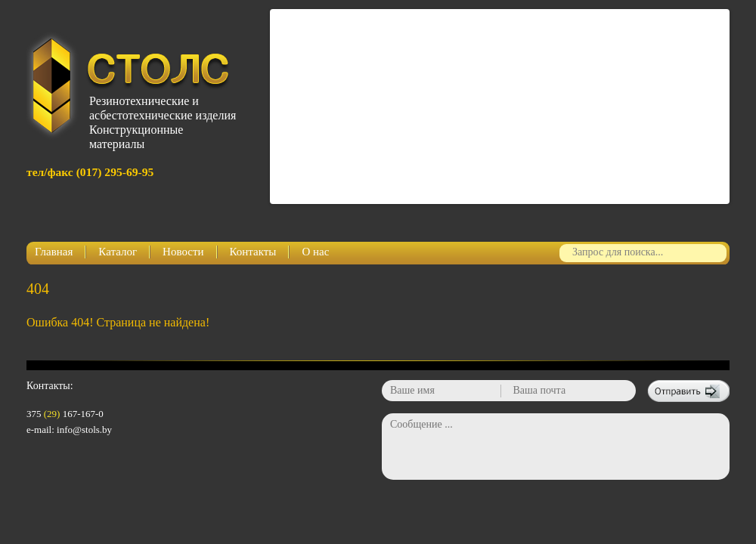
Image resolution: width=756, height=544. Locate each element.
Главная (54, 252)
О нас (315, 252)
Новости (183, 252)
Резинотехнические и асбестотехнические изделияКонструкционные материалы (160, 117)
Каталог (118, 252)
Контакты (253, 252)
